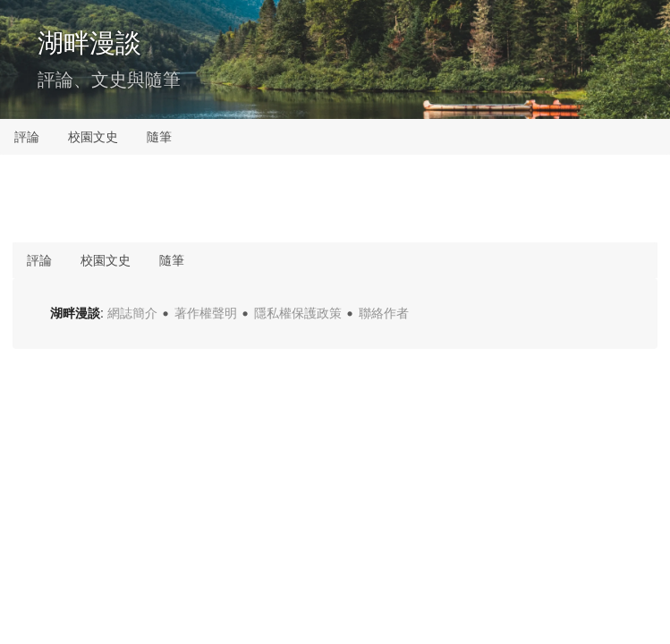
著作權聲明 (206, 313)
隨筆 (159, 137)
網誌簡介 (132, 313)
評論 (27, 137)
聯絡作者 (384, 313)
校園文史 (93, 137)
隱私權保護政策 (298, 313)
